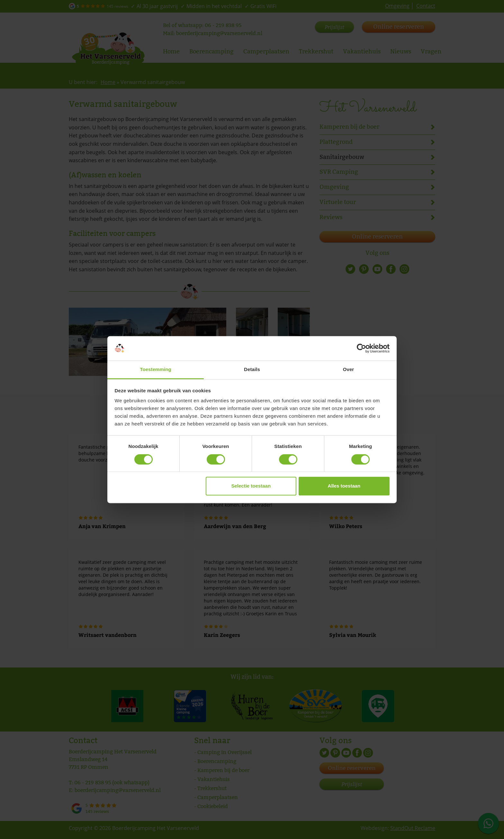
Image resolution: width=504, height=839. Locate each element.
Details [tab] (252, 370)
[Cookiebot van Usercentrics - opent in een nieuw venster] (361, 348)
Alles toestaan (344, 486)
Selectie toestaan (251, 486)
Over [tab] (349, 370)
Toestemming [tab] (156, 370)
